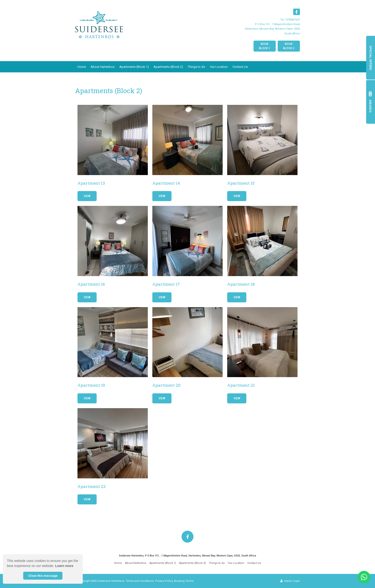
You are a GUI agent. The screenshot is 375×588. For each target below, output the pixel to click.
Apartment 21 (241, 385)
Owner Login (290, 581)
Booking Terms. (184, 581)
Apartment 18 (241, 284)
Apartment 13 (91, 183)
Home (82, 67)
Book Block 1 (265, 46)
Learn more (64, 566)
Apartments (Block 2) (168, 67)
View (87, 196)
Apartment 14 (166, 183)
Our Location (219, 67)
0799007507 (293, 20)
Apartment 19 (91, 385)
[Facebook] (297, 12)
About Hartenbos (103, 67)
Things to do (196, 67)
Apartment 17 (166, 284)
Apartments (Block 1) (134, 67)
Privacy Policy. (164, 581)
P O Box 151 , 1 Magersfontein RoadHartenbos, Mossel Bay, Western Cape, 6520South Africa (272, 29)
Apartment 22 (92, 486)
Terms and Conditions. (140, 581)
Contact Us (240, 67)
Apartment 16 (91, 284)
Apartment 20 (166, 385)
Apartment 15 (241, 183)
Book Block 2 (289, 46)
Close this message (43, 576)
